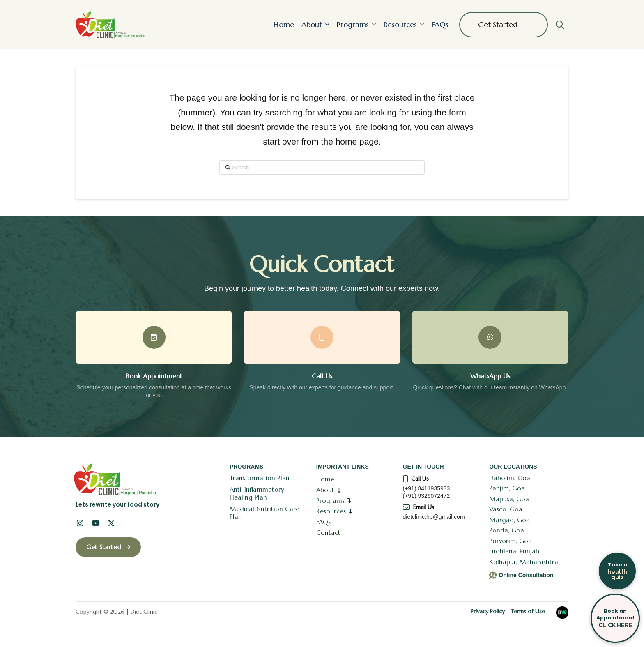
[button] (560, 25)
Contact (328, 533)
